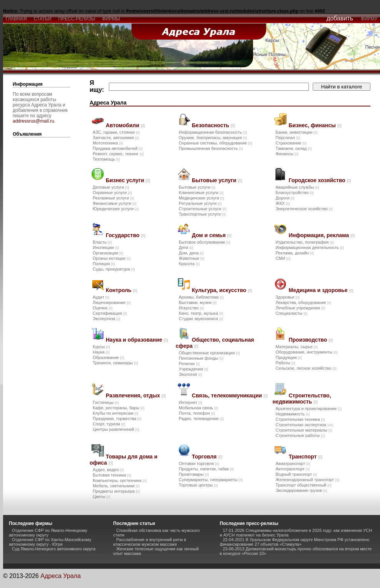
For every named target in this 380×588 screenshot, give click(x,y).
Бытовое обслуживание (205, 242)
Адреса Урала (61, 576)
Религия (189, 364)
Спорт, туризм (109, 424)
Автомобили (125, 125)
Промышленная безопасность (211, 148)
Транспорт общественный (303, 485)
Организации (108, 253)
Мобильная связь (198, 408)
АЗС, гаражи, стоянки (116, 132)
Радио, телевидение (201, 419)
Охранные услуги (112, 193)
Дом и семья (212, 235)
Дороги (285, 198)
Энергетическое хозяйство (304, 209)
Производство (311, 340)
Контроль (122, 290)
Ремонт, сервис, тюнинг (118, 154)
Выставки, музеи (198, 302)
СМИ (283, 258)
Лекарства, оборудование (303, 302)
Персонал (288, 138)
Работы (285, 363)
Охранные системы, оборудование (216, 143)
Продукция (288, 357)
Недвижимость (292, 414)
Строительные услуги (202, 209)
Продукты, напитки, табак (206, 469)
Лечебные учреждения (300, 308)
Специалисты (291, 313)
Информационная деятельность (310, 247)
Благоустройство (294, 193)
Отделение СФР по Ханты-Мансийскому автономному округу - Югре (50, 542)
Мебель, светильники (116, 486)
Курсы (101, 347)
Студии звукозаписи (201, 319)
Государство (126, 235)
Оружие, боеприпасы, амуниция (213, 138)
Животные (192, 258)
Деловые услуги (111, 187)
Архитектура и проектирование (308, 409)
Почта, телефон (197, 413)
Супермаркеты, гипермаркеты (211, 480)
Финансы (287, 154)
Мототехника (108, 143)
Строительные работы (300, 435)
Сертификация (110, 313)
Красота (189, 264)
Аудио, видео (108, 470)
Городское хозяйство (320, 180)
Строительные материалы (304, 430)
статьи (42, 19)
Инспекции (106, 247)
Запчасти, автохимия (116, 138)
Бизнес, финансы (315, 125)
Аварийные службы (297, 187)
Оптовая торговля (199, 463)
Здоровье (287, 297)
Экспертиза (107, 319)
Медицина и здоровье (321, 290)
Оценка (102, 308)
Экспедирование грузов (301, 490)
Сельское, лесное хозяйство (306, 368)
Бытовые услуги (217, 180)
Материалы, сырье (296, 347)
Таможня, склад (293, 148)
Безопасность (213, 125)
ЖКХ (282, 203)
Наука (101, 352)
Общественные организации (209, 353)
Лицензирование (112, 302)
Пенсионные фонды (201, 358)
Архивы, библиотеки (201, 297)
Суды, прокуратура (114, 269)
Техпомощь (106, 159)
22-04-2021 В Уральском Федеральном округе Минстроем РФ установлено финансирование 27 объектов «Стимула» (294, 542)
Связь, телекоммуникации (230, 395)
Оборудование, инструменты (306, 352)
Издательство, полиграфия (304, 242)
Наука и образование (137, 340)
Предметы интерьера (116, 491)
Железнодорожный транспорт (307, 480)
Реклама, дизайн (294, 253)
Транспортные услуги (202, 214)
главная (16, 19)
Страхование (291, 143)
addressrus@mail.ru (33, 121)
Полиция (104, 264)
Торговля (207, 457)
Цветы (102, 497)
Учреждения (193, 369)
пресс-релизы (77, 19)
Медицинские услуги (202, 198)
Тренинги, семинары (115, 363)
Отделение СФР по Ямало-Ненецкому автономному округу (48, 533)
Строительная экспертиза (304, 425)
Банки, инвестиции (296, 132)
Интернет (191, 402)
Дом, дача (191, 253)
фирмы (111, 19)
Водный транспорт (296, 474)
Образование (108, 357)
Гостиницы (106, 402)
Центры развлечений (116, 429)
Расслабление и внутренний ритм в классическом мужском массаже (150, 542)
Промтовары (194, 474)
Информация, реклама (322, 235)
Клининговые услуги (201, 193)
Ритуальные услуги (200, 203)
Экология (191, 374)
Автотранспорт (292, 469)
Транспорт (305, 457)
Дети (186, 247)
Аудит (101, 297)
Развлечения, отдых (136, 395)
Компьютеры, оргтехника (120, 480)
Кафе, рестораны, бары (118, 408)
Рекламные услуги (113, 198)
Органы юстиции (112, 258)
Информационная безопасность (213, 132)
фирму (369, 19)
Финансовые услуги (114, 203)
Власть (102, 242)
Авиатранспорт (293, 463)
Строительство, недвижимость (302, 399)
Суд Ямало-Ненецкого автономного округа (54, 549)
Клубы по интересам (116, 413)
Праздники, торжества (117, 419)
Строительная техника (300, 419)
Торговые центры (198, 485)
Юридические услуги (116, 209)
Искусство (191, 308)
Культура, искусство (222, 290)
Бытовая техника (112, 475)
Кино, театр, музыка (201, 313)
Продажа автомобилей (118, 148)
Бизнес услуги (128, 180)
